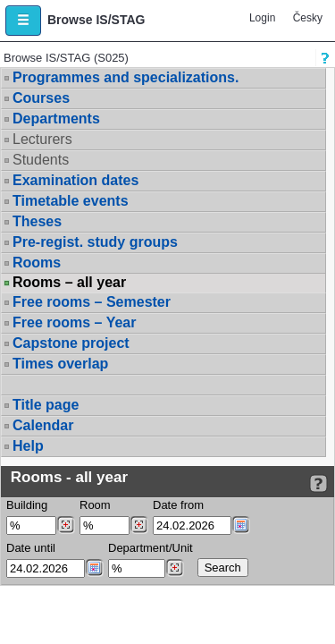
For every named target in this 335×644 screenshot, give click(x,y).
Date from (178, 505)
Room (95, 505)
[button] (23, 21)
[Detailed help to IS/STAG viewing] (318, 483)
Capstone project (71, 343)
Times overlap (60, 364)
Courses (41, 98)
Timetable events (71, 201)
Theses (37, 221)
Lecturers (42, 139)
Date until (31, 548)
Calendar (43, 425)
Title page (46, 405)
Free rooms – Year (74, 322)
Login (262, 18)
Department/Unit (151, 548)
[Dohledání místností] (139, 525)
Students (41, 160)
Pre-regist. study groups (95, 242)
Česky (308, 18)
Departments (56, 119)
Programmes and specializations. (126, 77)
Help (28, 446)
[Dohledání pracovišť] (175, 568)
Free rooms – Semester (92, 302)
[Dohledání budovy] (66, 525)
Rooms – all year (69, 283)
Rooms (37, 263)
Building (27, 505)
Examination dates (75, 180)
